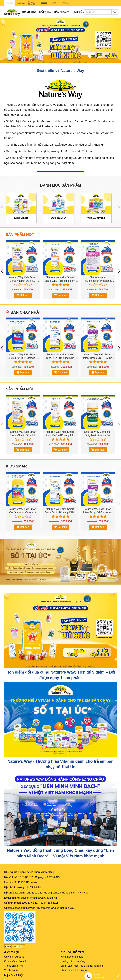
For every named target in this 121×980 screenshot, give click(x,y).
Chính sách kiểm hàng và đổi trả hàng (82, 966)
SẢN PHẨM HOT (20, 235)
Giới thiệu (45, 12)
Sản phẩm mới (20, 389)
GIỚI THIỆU (12, 952)
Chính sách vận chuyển (74, 970)
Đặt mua (23, 295)
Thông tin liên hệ (13, 966)
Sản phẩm (62, 12)
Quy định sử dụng (14, 957)
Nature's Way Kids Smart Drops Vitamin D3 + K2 (22, 279)
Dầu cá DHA (59, 218)
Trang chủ (29, 12)
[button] (9, 41)
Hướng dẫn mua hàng (73, 961)
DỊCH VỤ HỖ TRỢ (72, 952)
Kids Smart (21, 218)
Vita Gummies (96, 218)
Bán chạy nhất (26, 312)
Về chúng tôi (11, 970)
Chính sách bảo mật (15, 961)
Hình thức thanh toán (72, 957)
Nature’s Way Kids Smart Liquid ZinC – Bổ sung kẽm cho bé (60, 281)
